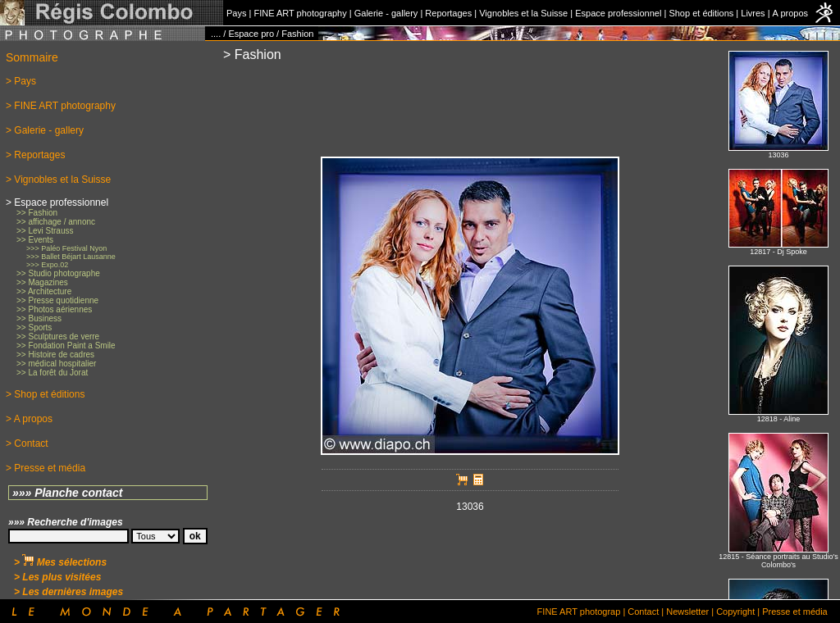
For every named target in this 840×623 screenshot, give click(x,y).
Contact (643, 612)
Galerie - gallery (386, 13)
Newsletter (687, 612)
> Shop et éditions (45, 394)
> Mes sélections (60, 562)
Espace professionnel (618, 13)
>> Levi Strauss (45, 231)
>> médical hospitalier (56, 364)
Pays (236, 13)
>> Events (35, 240)
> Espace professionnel (57, 202)
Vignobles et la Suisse (523, 13)
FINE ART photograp (579, 612)
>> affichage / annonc (56, 222)
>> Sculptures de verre (58, 337)
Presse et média (794, 612)
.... (216, 34)
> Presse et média (46, 468)
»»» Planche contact (68, 493)
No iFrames (778, 320)
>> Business (39, 318)
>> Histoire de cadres (55, 355)
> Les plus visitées (57, 577)
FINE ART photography (300, 13)
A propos (790, 13)
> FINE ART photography (61, 106)
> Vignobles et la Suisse (58, 180)
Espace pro (251, 34)
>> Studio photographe (58, 273)
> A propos (29, 419)
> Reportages (35, 155)
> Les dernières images (68, 592)
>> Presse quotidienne (57, 300)
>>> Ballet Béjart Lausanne (71, 257)
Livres (753, 13)
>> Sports (34, 327)
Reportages (448, 13)
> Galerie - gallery (45, 130)
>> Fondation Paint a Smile (66, 346)
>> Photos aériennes (54, 309)
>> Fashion (37, 213)
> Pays (21, 81)
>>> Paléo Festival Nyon (66, 248)
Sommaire (32, 57)
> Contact (27, 443)
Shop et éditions (701, 13)
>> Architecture (44, 291)
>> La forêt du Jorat (52, 373)
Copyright (735, 612)
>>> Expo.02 (47, 265)
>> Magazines (42, 282)
